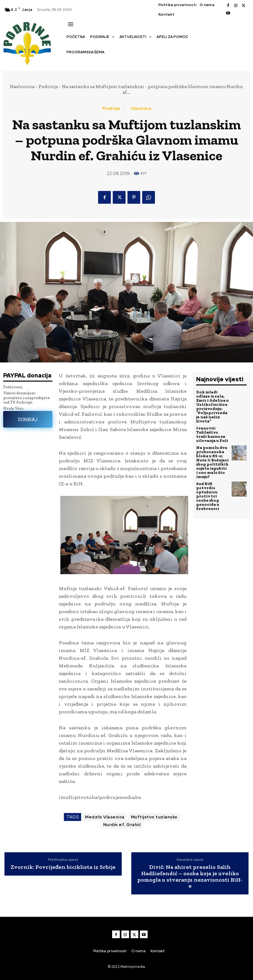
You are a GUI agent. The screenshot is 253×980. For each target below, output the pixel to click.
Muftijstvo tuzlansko (154, 817)
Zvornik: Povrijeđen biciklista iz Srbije (63, 867)
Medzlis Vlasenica (105, 817)
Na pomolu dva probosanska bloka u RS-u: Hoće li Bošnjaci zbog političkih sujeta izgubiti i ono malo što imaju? (212, 462)
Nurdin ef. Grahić (122, 825)
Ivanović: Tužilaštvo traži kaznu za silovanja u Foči (212, 434)
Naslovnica (22, 87)
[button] (70, 63)
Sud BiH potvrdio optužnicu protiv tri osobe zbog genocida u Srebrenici (208, 496)
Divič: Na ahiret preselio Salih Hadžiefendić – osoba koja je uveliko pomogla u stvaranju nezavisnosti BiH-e (190, 877)
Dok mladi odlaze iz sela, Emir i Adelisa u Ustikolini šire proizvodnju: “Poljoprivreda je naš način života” (212, 406)
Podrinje (48, 87)
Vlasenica (141, 108)
